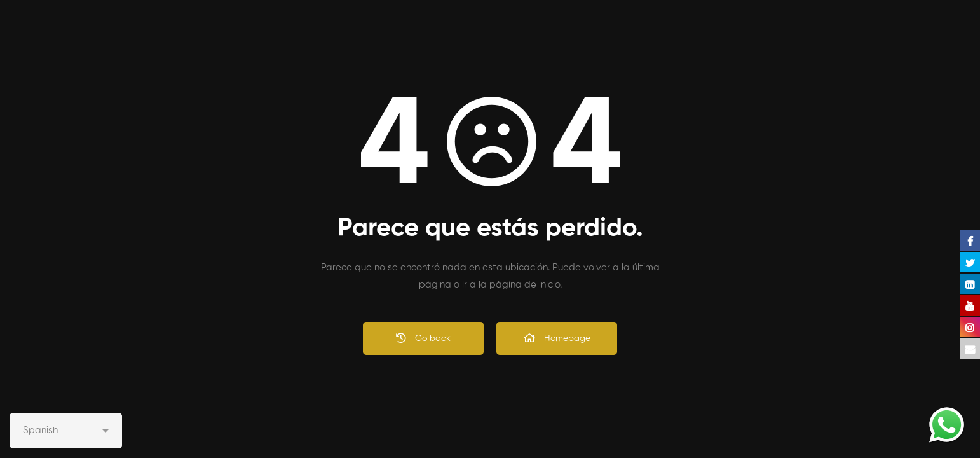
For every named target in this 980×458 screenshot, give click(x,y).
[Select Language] (66, 431)
